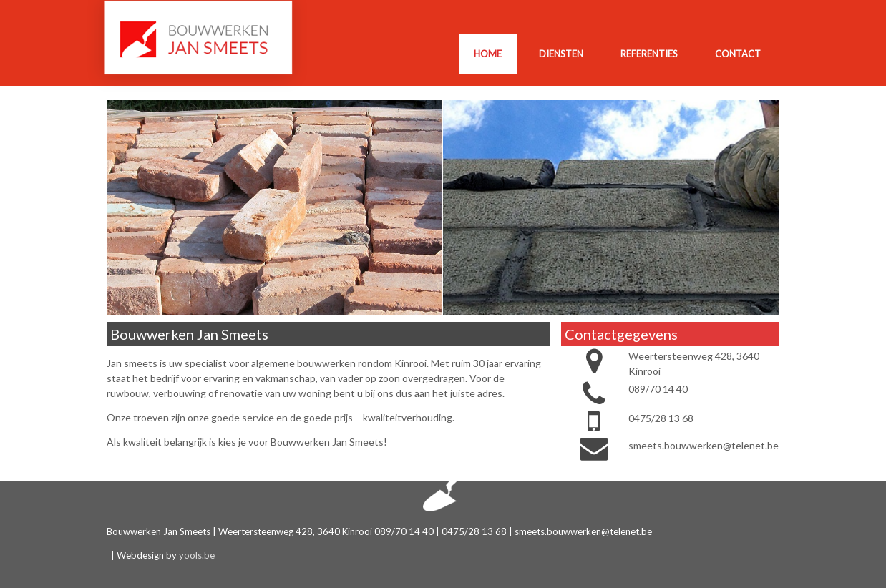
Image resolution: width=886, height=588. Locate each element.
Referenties (649, 54)
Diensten (561, 54)
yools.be (197, 555)
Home (488, 54)
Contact (738, 54)
